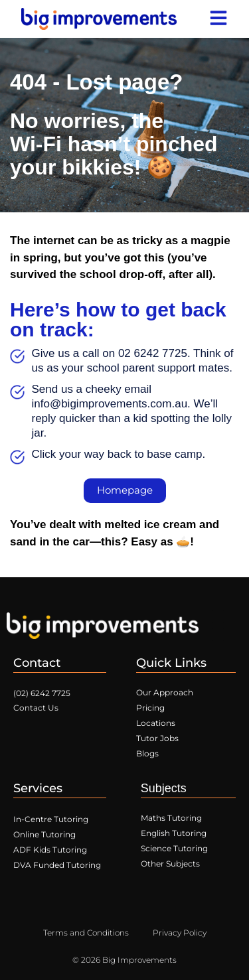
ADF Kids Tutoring (50, 850)
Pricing (150, 708)
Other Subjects (170, 864)
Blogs (147, 753)
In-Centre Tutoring (51, 819)
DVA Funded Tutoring (57, 865)
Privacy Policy (180, 933)
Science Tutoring (174, 848)
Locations (156, 723)
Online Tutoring (44, 834)
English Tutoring (174, 833)
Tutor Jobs (157, 738)
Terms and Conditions (86, 933)
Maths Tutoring (171, 818)
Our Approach (165, 692)
